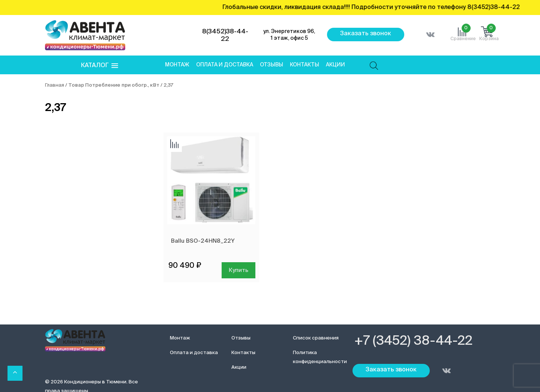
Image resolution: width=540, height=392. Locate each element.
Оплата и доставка (225, 65)
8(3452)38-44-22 (225, 35)
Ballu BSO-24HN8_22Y (203, 241)
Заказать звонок (366, 34)
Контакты (304, 65)
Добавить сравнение (174, 144)
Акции (335, 65)
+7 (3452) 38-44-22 (413, 341)
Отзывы (271, 65)
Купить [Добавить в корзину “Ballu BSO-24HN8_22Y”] (238, 270)
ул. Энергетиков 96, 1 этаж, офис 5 (289, 35)
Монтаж (177, 65)
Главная (55, 85)
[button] (100, 66)
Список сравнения (316, 338)
